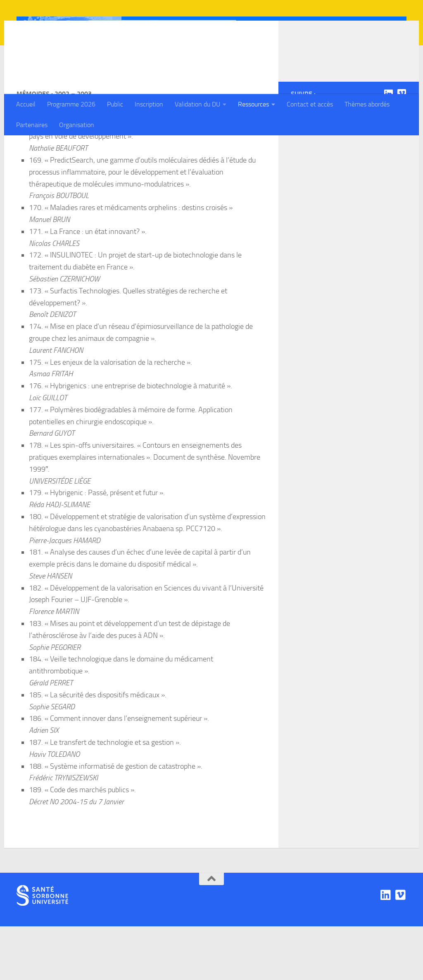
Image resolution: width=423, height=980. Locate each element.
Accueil (26, 104)
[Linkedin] (388, 147)
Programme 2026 (71, 104)
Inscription (149, 104)
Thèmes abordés (367, 104)
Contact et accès (310, 104)
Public (115, 104)
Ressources (253, 104)
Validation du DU (197, 104)
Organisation (77, 125)
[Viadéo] (402, 147)
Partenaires (32, 125)
